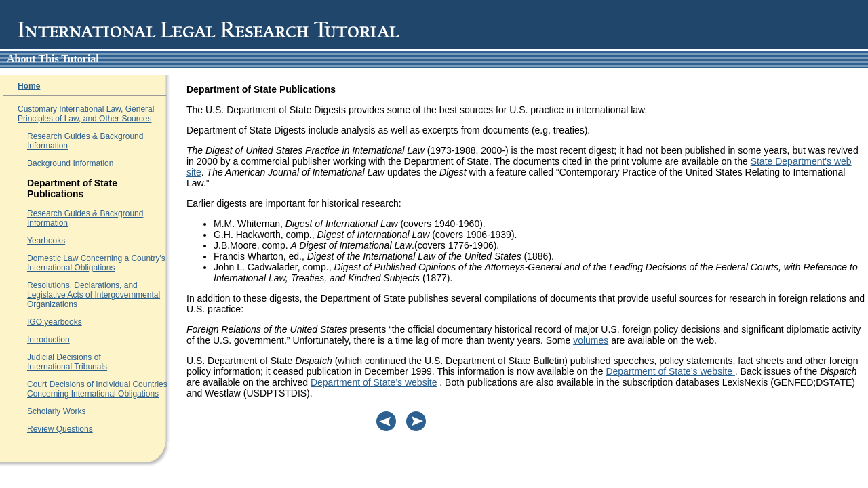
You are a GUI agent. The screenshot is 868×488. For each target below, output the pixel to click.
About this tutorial (53, 59)
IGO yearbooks (55, 322)
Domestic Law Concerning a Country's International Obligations (96, 263)
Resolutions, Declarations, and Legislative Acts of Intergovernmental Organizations (94, 295)
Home (29, 86)
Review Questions (60, 429)
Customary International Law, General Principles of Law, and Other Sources (86, 114)
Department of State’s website (670, 371)
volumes (591, 340)
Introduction (48, 340)
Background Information (70, 163)
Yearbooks (46, 241)
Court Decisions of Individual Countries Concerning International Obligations (97, 389)
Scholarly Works (56, 411)
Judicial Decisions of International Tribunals (67, 362)
